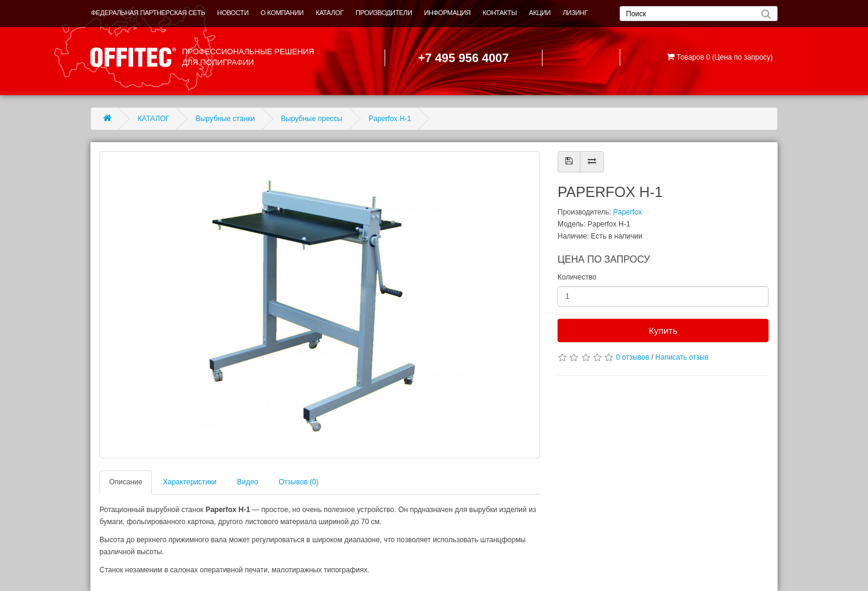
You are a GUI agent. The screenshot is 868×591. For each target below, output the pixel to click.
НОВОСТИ (233, 13)
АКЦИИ (539, 13)
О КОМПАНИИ (282, 13)
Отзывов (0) (298, 482)
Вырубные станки (225, 119)
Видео (247, 482)
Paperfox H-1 (390, 119)
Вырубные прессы (312, 119)
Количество (577, 277)
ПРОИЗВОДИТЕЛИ (384, 13)
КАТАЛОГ (330, 13)
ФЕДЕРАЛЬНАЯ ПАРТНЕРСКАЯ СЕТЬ (148, 13)
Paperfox (627, 212)
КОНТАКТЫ (500, 13)
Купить (663, 330)
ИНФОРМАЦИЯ (448, 13)
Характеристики (190, 482)
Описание (126, 482)
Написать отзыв (682, 357)
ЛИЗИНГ (575, 13)
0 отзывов (633, 357)
